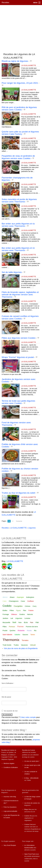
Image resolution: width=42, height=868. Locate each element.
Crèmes (27, 606)
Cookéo (7, 606)
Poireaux (12, 627)
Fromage (6, 614)
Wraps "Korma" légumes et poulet (18, 357)
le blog (27, 778)
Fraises (31, 610)
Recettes (5, 3)
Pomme (20, 627)
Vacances (24, 645)
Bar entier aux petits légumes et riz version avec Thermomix (18, 225)
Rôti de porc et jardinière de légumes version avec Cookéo (19, 108)
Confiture (31, 601)
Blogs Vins (28, 809)
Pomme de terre (32, 627)
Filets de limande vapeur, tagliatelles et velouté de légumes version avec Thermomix (20, 295)
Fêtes (12, 610)
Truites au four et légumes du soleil (18, 493)
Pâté (37, 622)
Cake (5, 601)
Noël (14, 622)
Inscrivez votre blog (10, 797)
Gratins (22, 614)
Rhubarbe (21, 631)
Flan (25, 610)
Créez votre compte (28, 717)
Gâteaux (14, 614)
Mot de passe (6, 697)
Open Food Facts (30, 854)
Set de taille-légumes (12, 272)
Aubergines (30, 597)
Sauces (25, 635)
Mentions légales (9, 763)
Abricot (5, 597)
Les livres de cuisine (31, 803)
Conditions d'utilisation (11, 767)
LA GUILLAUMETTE (29, 65)
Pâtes (5, 627)
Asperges (20, 597)
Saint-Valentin (7, 635)
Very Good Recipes (10, 845)
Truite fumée (7, 645)
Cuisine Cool (29, 824)
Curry (34, 606)
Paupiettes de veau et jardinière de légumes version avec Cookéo (18, 157)
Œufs (26, 622)
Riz (35, 630)
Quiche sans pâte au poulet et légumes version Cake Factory (20, 133)
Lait (12, 618)
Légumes (19, 618)
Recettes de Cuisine (8, 750)
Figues (18, 610)
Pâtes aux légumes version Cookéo (19, 338)
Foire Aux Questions (10, 807)
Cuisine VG (28, 816)
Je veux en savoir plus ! (32, 761)
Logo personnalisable (10, 811)
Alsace (12, 597)
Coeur (23, 601)
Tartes (33, 635)
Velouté (33, 645)
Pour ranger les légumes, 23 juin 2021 (20, 83)
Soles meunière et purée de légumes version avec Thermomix (19, 200)
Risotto (29, 631)
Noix (20, 622)
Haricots (30, 614)
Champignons (14, 601)
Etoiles (5, 610)
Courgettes (18, 606)
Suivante (19, 521)
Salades (17, 635)
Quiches (12, 631)
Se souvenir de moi (11, 711)
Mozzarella (6, 622)
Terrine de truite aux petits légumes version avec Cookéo (18, 402)
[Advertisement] (21, 28)
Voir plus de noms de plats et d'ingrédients (21, 648)
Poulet (5, 630)
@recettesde (34, 778)
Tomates (25, 640)
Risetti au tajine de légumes (15, 61)
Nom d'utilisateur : (8, 683)
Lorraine (27, 618)
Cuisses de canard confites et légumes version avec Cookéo (20, 317)
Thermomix (11, 640)
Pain (32, 622)
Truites (16, 645)
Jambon (5, 618)
